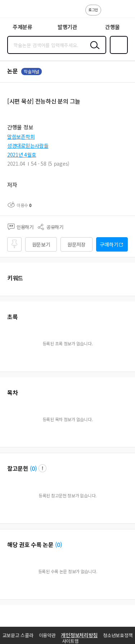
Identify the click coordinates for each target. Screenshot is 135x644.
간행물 (112, 27)
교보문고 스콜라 (18, 635)
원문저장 (76, 244)
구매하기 (109, 244)
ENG (124, 14)
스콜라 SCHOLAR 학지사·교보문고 (22, 11)
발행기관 (67, 27)
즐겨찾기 (117, 53)
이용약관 (47, 635)
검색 (93, 51)
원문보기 (41, 244)
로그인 (93, 10)
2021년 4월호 (22, 155)
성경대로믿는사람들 (28, 146)
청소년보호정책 (118, 635)
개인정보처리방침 (79, 635)
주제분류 (22, 27)
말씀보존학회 (21, 137)
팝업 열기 (42, 468)
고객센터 (109, 14)
